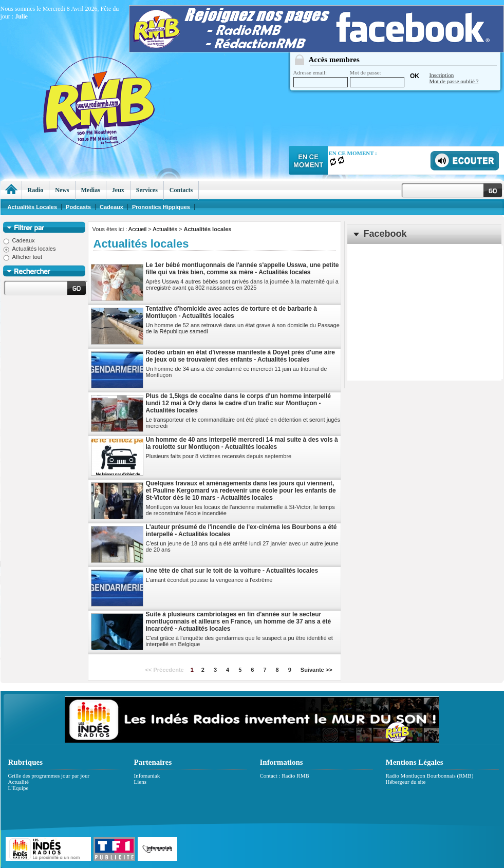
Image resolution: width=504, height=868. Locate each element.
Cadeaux (19, 240)
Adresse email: (321, 78)
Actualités (165, 229)
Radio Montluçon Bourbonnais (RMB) (430, 776)
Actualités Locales (33, 207)
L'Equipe (18, 788)
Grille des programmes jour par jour (49, 776)
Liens (140, 782)
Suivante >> (316, 670)
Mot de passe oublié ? (454, 81)
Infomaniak (147, 776)
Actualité (18, 782)
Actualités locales (30, 249)
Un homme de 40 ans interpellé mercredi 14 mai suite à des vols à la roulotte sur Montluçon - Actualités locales (242, 443)
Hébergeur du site (406, 782)
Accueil (137, 229)
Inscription (442, 75)
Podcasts (78, 207)
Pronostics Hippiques (161, 207)
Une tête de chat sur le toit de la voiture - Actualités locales (232, 571)
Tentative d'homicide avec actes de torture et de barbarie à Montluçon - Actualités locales (231, 312)
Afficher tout (23, 257)
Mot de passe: (377, 78)
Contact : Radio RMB (285, 776)
